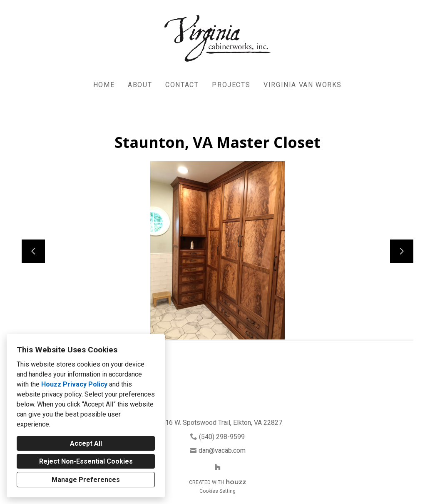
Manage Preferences (86, 480)
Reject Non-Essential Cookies (86, 461)
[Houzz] (218, 467)
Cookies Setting (217, 491)
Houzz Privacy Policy (74, 384)
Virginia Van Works (303, 85)
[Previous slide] (33, 251)
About (140, 85)
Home (104, 85)
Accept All (86, 443)
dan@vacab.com (222, 450)
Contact (182, 85)
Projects (231, 85)
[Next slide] (402, 251)
